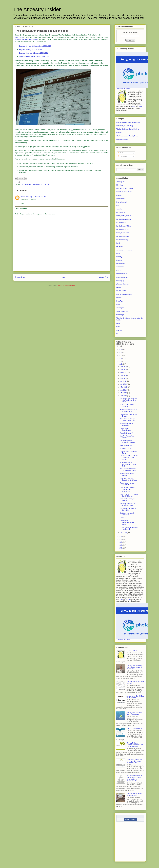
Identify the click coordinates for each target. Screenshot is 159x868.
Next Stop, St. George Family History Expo (128, 420)
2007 (121, 548)
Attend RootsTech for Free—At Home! (129, 528)
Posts (121, 153)
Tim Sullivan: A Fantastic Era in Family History (128, 470)
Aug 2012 (124, 378)
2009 (121, 542)
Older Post (104, 277)
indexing (46, 184)
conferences (27, 184)
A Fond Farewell (132, 651)
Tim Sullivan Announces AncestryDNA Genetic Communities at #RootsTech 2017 (135, 778)
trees (118, 323)
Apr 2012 (124, 390)
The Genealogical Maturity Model (127, 136)
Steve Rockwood (122, 311)
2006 (140, 107)
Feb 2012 (124, 396)
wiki (118, 334)
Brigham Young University (125, 188)
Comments (122, 157)
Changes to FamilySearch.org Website (127, 523)
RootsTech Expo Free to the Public (128, 509)
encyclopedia (121, 212)
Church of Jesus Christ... (125, 192)
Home (62, 277)
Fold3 (118, 243)
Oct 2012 (124, 372)
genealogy (120, 246)
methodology (121, 264)
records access (121, 291)
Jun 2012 (124, 384)
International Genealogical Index (27, 39)
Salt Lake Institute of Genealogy (127, 514)
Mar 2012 (124, 393)
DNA (118, 205)
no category (120, 281)
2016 (121, 352)
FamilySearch (37, 184)
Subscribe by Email (123, 88)
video (118, 327)
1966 (134, 107)
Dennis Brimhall (122, 202)
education (120, 209)
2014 (121, 358)
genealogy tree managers (125, 250)
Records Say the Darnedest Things (128, 122)
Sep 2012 (124, 375)
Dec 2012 (124, 367)
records (119, 287)
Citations (119, 132)
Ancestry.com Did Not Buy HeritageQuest (135, 697)
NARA (118, 270)
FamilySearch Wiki (123, 236)
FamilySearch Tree (123, 233)
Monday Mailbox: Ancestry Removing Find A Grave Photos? (135, 745)
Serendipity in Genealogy (125, 126)
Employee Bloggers (123, 139)
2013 (121, 361)
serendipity (120, 308)
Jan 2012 (124, 533)
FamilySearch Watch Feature (127, 474)
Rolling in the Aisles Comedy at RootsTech (128, 479)
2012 (121, 364)
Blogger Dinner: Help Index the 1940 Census (129, 495)
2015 (121, 355)
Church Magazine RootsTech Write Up (128, 442)
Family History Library (124, 219)
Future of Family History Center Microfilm (134, 794)
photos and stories (122, 284)
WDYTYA (123, 518)
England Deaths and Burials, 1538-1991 (34, 53)
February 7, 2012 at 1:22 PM (36, 197)
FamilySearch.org (122, 240)
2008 (121, 545)
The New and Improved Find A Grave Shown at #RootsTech (134, 667)
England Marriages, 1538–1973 (30, 50)
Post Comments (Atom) (67, 285)
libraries (119, 260)
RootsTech (19, 37)
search (119, 305)
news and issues (122, 274)
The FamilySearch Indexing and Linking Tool (128, 464)
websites (119, 330)
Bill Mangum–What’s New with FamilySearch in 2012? (129, 400)
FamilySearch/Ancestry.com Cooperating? (129, 410)
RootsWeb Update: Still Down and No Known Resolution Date (134, 761)
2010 (121, 539)
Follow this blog (130, 820)
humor (119, 253)
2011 (121, 536)
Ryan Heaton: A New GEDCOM (127, 484)
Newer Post (20, 277)
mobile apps (120, 267)
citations (119, 195)
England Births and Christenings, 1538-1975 (35, 46)
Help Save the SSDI (127, 445)
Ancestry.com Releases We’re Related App (134, 713)
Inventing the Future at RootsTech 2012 (128, 505)
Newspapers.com (122, 277)
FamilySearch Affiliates (124, 226)
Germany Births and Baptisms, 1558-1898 (34, 57)
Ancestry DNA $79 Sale (134, 729)
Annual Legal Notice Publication (127, 425)
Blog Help (120, 185)
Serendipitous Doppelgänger (126, 429)
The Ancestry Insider (37, 9)
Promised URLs (125, 448)
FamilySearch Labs (123, 229)
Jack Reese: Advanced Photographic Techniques (128, 490)
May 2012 (124, 387)
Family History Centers (124, 216)
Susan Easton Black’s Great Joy (127, 406)
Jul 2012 (124, 381)
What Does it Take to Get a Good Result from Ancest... (129, 458)
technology (120, 315)
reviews (119, 298)
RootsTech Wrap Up (127, 433)
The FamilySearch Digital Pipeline (128, 129)
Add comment (21, 208)
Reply (23, 203)
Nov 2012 (124, 370)
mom (23, 197)
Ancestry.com (121, 182)
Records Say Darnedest (124, 294)
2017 (121, 350)
